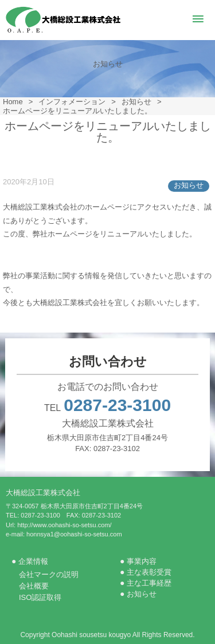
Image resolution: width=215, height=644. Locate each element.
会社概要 (34, 586)
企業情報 (33, 561)
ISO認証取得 (40, 597)
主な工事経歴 (149, 583)
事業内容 (142, 561)
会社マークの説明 (49, 574)
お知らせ (189, 185)
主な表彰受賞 (149, 572)
